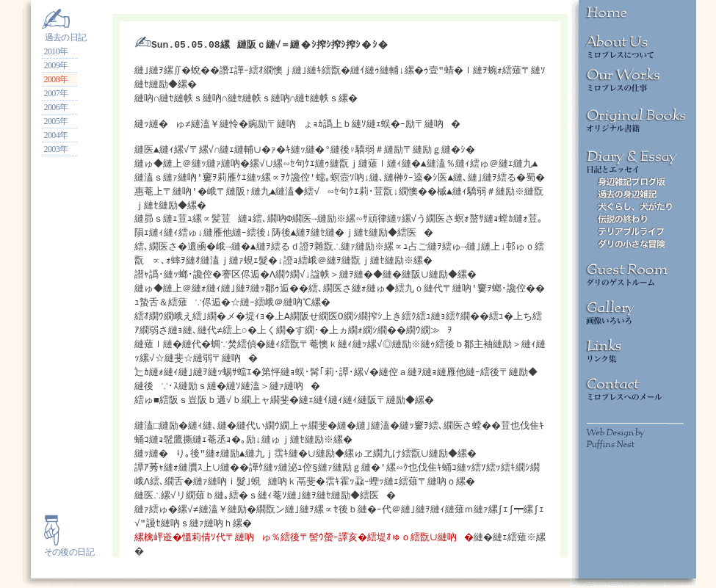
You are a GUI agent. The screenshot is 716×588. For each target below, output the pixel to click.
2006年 (56, 107)
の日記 (82, 552)
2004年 (56, 135)
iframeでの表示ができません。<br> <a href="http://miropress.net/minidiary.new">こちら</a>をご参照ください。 (340, 286)
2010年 (56, 51)
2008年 (56, 79)
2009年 (56, 65)
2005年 (56, 121)
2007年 (56, 93)
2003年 (56, 149)
